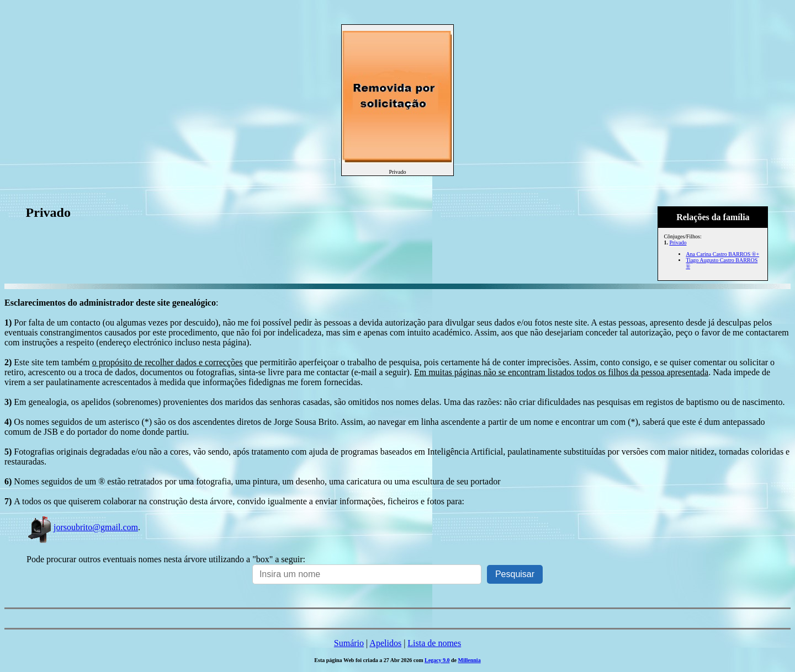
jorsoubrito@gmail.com (82, 527)
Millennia (470, 660)
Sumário (349, 643)
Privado (678, 242)
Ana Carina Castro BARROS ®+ (722, 254)
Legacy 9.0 (437, 660)
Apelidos (385, 643)
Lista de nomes (434, 643)
